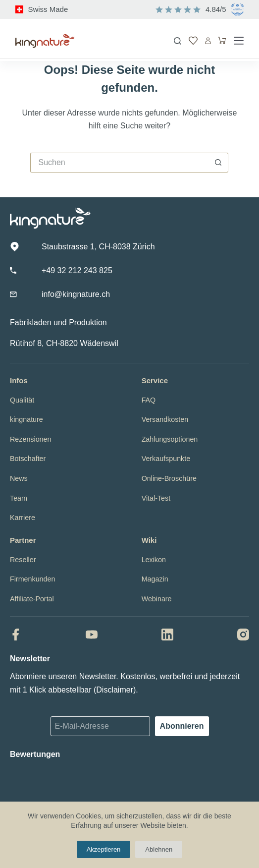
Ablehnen (159, 849)
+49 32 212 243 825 (77, 270)
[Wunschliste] (193, 41)
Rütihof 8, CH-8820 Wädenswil (64, 343)
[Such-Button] (218, 163)
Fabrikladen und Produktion (58, 322)
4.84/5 (216, 9)
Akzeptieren (104, 849)
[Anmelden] (208, 41)
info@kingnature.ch (76, 294)
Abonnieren (182, 726)
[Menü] (239, 41)
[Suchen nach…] (119, 163)
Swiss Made (48, 9)
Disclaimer (115, 690)
